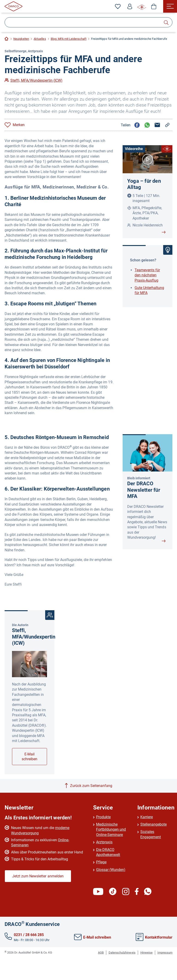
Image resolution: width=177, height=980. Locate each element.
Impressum (165, 953)
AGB (101, 953)
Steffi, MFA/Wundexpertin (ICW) (36, 80)
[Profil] (130, 6)
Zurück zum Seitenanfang (91, 786)
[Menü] (170, 6)
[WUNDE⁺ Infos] (142, 6)
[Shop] (154, 6)
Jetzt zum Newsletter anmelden (38, 876)
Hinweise (146, 953)
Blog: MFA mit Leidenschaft (69, 39)
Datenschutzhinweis (122, 953)
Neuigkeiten (21, 39)
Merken (19, 125)
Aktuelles (40, 39)
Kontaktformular (154, 937)
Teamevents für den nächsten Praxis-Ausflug (147, 275)
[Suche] (88, 22)
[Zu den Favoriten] (118, 6)
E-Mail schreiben (29, 757)
